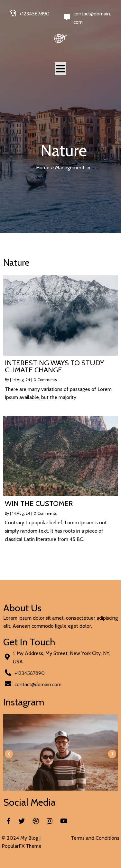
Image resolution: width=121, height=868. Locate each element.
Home (43, 168)
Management (70, 168)
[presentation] (9, 754)
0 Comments (45, 380)
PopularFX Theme (22, 846)
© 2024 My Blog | (21, 838)
